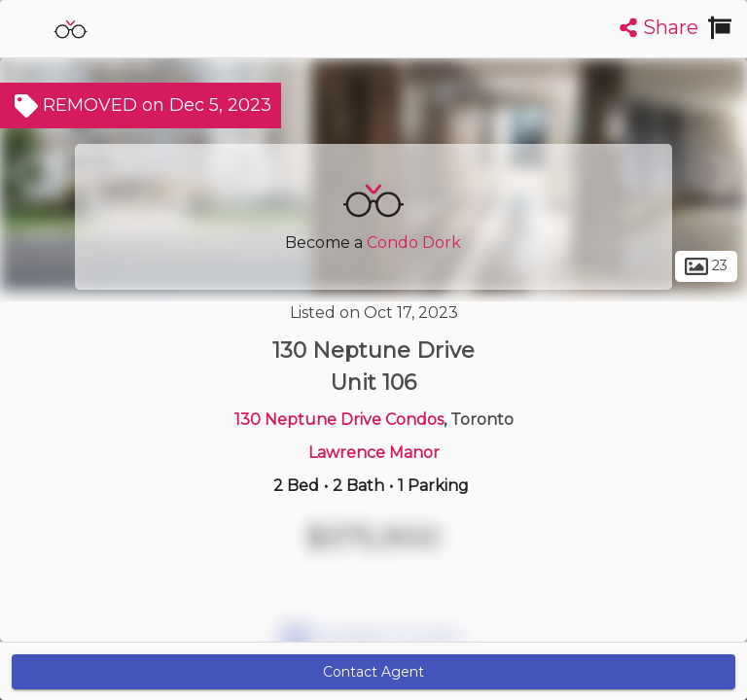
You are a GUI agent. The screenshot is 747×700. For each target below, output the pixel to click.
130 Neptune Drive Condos (339, 420)
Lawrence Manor (374, 453)
